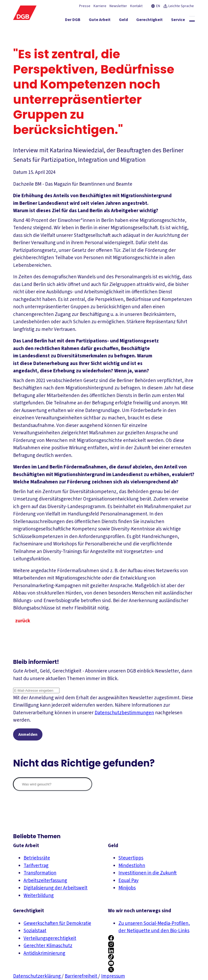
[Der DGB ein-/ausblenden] (49, 21)
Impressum (113, 976)
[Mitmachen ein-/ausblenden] (180, 21)
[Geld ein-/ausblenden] (100, 21)
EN (155, 6)
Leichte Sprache (179, 6)
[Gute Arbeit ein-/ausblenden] (76, 21)
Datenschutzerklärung (37, 976)
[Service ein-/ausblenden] (154, 21)
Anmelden (28, 735)
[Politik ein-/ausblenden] (184, 30)
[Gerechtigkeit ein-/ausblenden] (126, 21)
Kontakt (136, 6)
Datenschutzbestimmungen (124, 713)
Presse (85, 6)
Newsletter (118, 6)
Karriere (100, 6)
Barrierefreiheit (81, 976)
